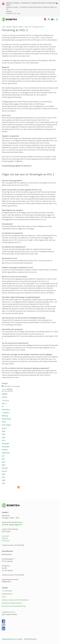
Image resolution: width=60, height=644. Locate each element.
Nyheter (21, 27)
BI (3, 406)
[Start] (3, 27)
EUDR (4, 422)
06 (30, 27)
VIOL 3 (4, 403)
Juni (3, 456)
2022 (4, 474)
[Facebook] (3, 622)
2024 (4, 437)
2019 (4, 483)
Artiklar (5, 397)
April (4, 462)
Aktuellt (9, 27)
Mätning (5, 416)
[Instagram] (3, 626)
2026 (4, 431)
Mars (4, 465)
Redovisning (6, 419)
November (6, 447)
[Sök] (49, 19)
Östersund (6, 541)
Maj (3, 459)
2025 (4, 434)
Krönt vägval (6, 425)
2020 (4, 480)
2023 (26, 27)
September (6, 453)
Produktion (6, 410)
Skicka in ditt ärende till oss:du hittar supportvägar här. (12, 523)
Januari (4, 471)
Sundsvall (5, 536)
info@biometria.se (8, 612)
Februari (5, 468)
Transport (5, 413)
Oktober (5, 450)
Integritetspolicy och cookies (12, 639)
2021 (4, 477)
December (6, 444)
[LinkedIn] (3, 629)
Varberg (5, 538)
